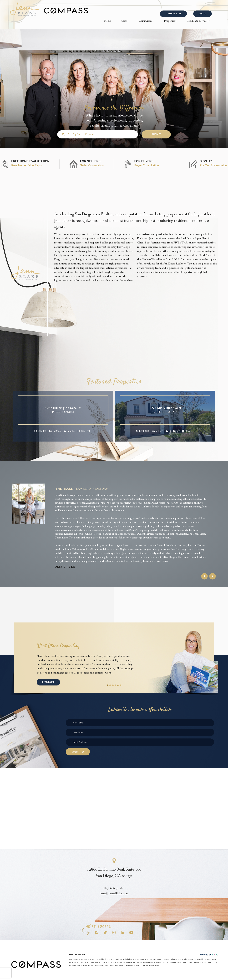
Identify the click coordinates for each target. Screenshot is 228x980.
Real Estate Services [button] (198, 21)
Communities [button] (147, 21)
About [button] (125, 21)
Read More (48, 682)
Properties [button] (171, 21)
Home (108, 21)
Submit (78, 752)
